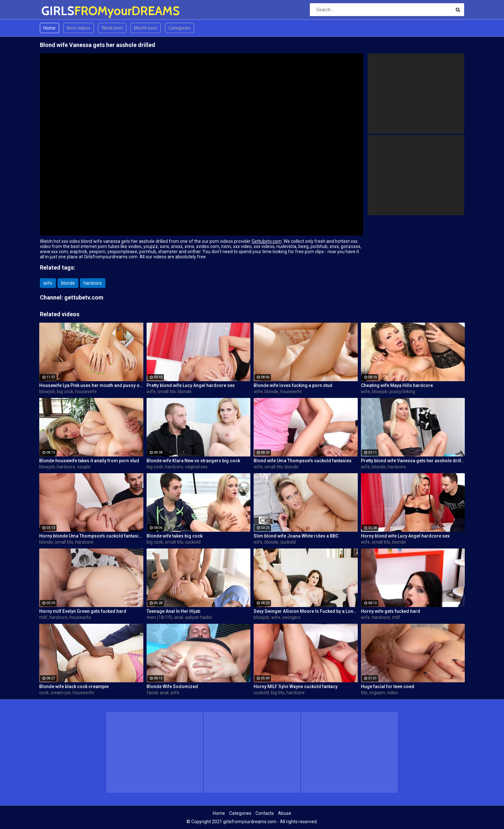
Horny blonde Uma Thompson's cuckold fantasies (91, 536)
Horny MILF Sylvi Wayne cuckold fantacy (296, 686)
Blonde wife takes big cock (175, 536)
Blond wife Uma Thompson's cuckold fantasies (303, 461)
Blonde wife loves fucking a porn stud (293, 385)
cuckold (193, 542)
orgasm (377, 693)
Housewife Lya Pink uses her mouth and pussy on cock (91, 385)
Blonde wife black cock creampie (74, 686)
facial (152, 693)
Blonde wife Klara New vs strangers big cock (193, 461)
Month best (146, 28)
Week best (112, 28)
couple (84, 467)
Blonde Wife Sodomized (172, 686)
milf (43, 617)
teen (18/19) (159, 617)
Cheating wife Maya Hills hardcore (397, 385)
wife (48, 283)
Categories (180, 28)
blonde (68, 283)
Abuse (285, 813)
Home (50, 28)
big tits (278, 693)
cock (44, 693)
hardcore (93, 283)
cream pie (61, 693)
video (392, 693)
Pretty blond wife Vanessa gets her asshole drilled (413, 461)
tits (364, 693)
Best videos (79, 28)
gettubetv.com (84, 297)
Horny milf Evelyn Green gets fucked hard (83, 611)
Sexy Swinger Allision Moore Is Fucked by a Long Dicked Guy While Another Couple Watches (306, 611)
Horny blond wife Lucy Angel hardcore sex (405, 536)
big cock (65, 391)
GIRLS (58, 11)
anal (179, 617)
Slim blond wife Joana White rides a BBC (296, 536)
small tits (167, 391)
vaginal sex (196, 467)
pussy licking (402, 391)
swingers (291, 617)
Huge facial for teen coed (388, 686)
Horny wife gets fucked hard (391, 611)
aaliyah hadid (198, 617)
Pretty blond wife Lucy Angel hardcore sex (191, 385)
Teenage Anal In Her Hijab (173, 611)
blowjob (47, 391)
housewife (86, 391)
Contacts (265, 813)
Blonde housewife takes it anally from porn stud (89, 461)
